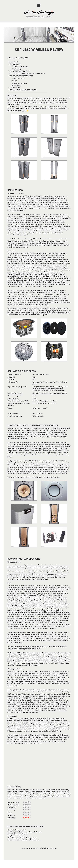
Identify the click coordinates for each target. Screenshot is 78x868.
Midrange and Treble (20, 83)
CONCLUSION (15, 88)
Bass (15, 81)
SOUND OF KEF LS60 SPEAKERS (22, 76)
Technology (17, 69)
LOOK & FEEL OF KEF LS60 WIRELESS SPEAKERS (28, 74)
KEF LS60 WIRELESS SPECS (20, 71)
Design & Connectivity (21, 67)
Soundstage (17, 85)
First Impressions (19, 78)
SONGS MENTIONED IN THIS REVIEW (23, 90)
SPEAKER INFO (15, 64)
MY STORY (14, 62)
